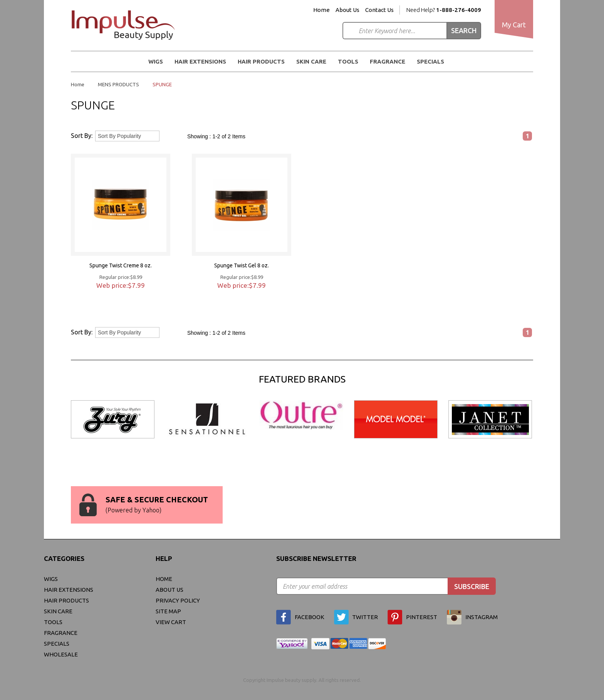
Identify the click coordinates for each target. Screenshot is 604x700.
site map (168, 611)
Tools (348, 61)
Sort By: (82, 136)
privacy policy (178, 600)
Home (321, 10)
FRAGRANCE (388, 61)
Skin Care (311, 61)
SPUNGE (162, 84)
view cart (171, 622)
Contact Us (379, 10)
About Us (347, 10)
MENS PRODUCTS (118, 84)
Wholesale (61, 654)
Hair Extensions (200, 61)
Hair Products (261, 61)
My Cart (514, 25)
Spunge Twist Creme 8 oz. (121, 265)
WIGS (156, 61)
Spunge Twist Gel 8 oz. (242, 265)
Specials (430, 61)
